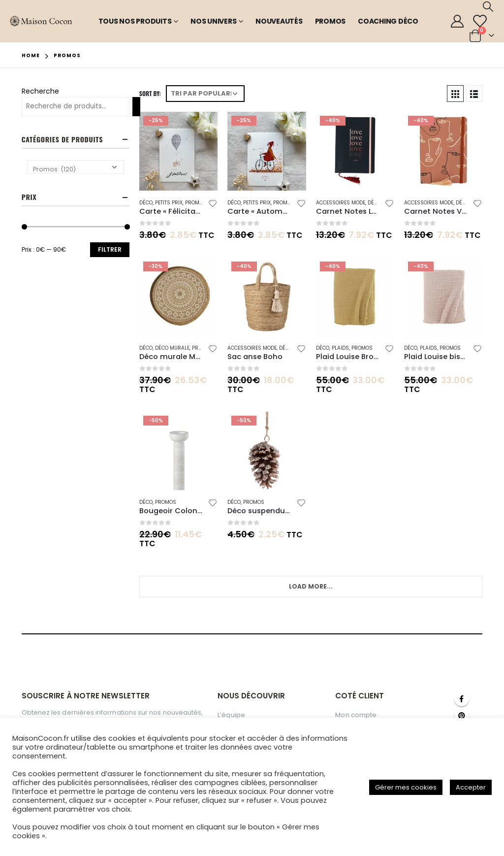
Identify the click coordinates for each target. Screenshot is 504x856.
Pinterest (462, 716)
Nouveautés (279, 21)
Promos (331, 21)
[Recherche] (136, 106)
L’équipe (231, 715)
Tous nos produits (135, 21)
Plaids (340, 348)
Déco (146, 203)
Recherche (40, 91)
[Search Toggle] (488, 6)
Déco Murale (172, 348)
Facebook (462, 699)
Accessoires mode (341, 203)
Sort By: (150, 93)
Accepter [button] (471, 787)
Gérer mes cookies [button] (406, 787)
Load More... (311, 586)
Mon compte (356, 715)
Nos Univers (213, 21)
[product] (178, 151)
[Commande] (205, 94)
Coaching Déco (388, 21)
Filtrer (110, 249)
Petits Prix (169, 203)
